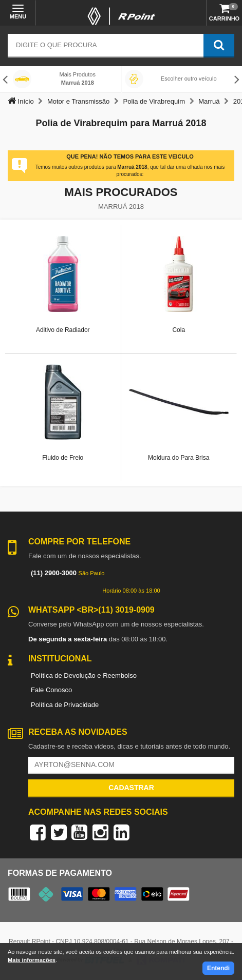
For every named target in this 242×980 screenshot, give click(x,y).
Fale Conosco (51, 690)
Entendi (218, 968)
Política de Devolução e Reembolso (84, 675)
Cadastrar (131, 788)
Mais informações (32, 960)
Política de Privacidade (65, 705)
